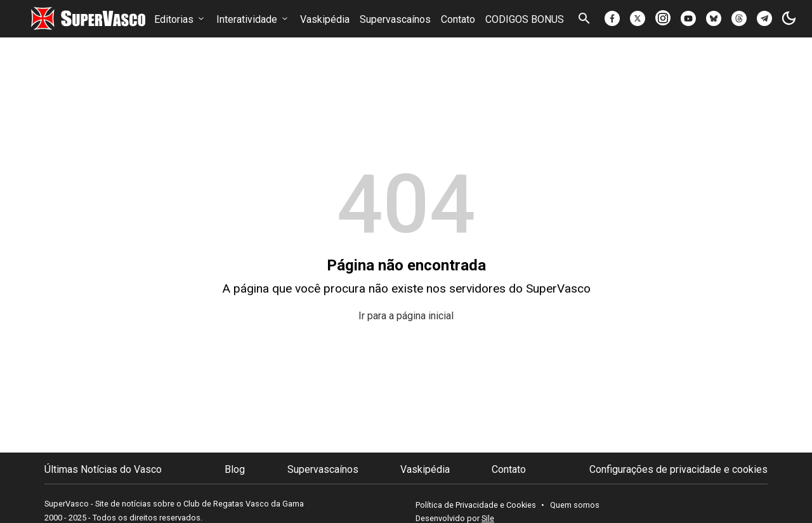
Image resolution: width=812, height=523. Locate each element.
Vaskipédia (325, 19)
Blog (235, 469)
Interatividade (253, 19)
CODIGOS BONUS (525, 19)
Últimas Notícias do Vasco (103, 469)
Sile (488, 518)
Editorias (180, 19)
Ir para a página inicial (406, 316)
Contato (458, 19)
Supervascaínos (395, 19)
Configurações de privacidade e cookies (678, 469)
